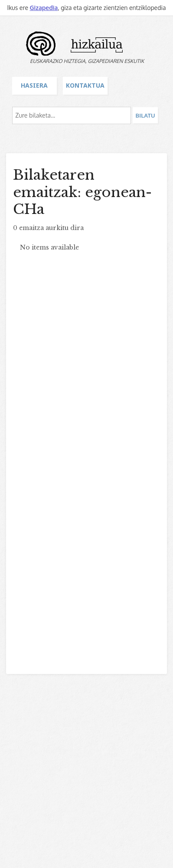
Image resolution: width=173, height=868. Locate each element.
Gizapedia (44, 8)
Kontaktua (85, 85)
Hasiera (34, 85)
